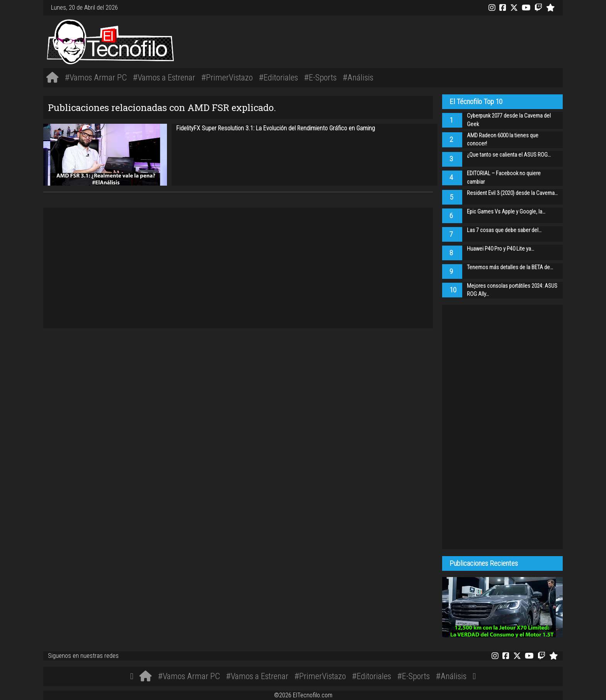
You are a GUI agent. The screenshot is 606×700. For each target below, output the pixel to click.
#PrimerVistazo (227, 77)
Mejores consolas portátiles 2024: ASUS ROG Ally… (512, 290)
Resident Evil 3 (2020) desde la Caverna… (512, 193)
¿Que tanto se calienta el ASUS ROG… (509, 155)
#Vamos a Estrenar (164, 77)
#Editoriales (278, 77)
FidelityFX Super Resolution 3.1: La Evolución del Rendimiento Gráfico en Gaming (276, 128)
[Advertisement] (411, 41)
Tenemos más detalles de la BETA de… (510, 267)
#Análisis (358, 77)
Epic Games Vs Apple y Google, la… (506, 212)
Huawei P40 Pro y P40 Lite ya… (500, 249)
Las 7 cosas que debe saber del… (504, 230)
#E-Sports (320, 77)
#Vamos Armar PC (96, 77)
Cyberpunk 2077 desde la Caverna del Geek (509, 120)
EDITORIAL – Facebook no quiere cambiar (504, 178)
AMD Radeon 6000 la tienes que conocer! (503, 140)
